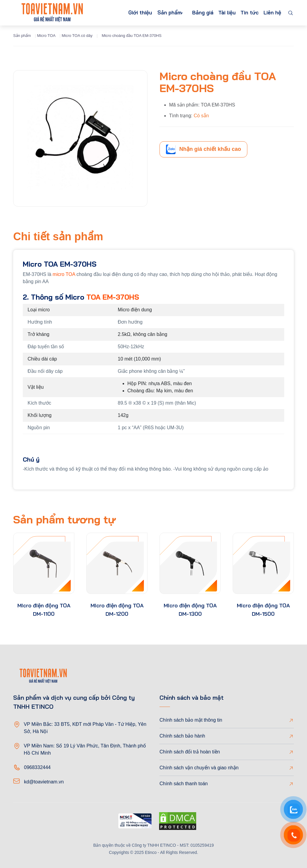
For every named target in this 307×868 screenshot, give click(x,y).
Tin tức (246, 13)
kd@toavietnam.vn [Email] (44, 782)
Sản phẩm (156, 13)
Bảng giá (194, 13)
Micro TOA (46, 36)
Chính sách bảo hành (182, 736)
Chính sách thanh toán (184, 784)
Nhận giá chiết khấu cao (203, 149)
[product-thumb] (44, 563)
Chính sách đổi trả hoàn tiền (190, 752)
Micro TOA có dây (77, 36)
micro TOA (64, 274)
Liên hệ (271, 13)
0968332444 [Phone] (37, 767)
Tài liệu (221, 13)
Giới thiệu (124, 13)
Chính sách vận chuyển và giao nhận (199, 768)
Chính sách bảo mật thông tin (191, 720)
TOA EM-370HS (113, 297)
